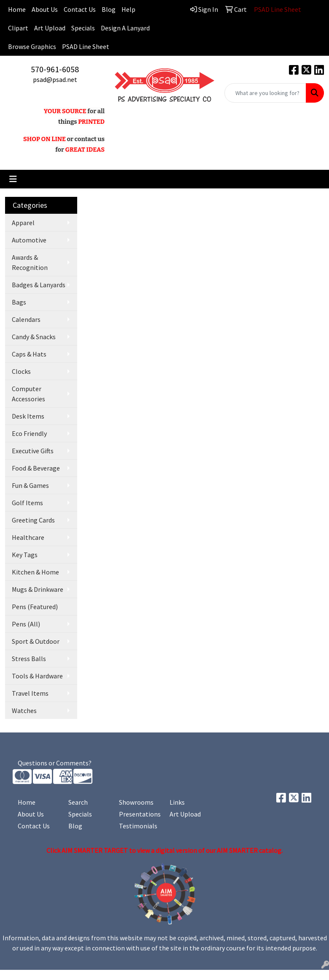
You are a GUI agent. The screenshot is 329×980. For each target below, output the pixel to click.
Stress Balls (29, 659)
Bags (19, 302)
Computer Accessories (28, 394)
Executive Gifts (33, 451)
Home (27, 802)
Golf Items (27, 503)
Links (177, 802)
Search (78, 802)
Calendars (26, 319)
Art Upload (50, 28)
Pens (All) (26, 624)
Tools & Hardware (37, 676)
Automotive (29, 240)
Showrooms (136, 802)
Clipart (18, 28)
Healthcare (28, 537)
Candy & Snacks (34, 337)
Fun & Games (30, 485)
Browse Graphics (32, 46)
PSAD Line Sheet (86, 46)
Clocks (21, 371)
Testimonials (138, 826)
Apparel (23, 223)
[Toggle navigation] (13, 179)
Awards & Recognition (30, 262)
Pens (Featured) (35, 607)
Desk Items (28, 416)
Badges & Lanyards (39, 285)
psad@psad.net (55, 79)
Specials (83, 28)
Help (128, 9)
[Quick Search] (265, 93)
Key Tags (25, 555)
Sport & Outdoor (36, 641)
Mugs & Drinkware (38, 589)
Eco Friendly (29, 433)
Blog (109, 9)
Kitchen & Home (35, 572)
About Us (45, 9)
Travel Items (30, 693)
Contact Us (80, 9)
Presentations (139, 814)
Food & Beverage (36, 468)
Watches (24, 710)
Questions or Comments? (55, 763)
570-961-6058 (55, 69)
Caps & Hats (29, 354)
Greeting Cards (33, 520)
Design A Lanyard (125, 28)
